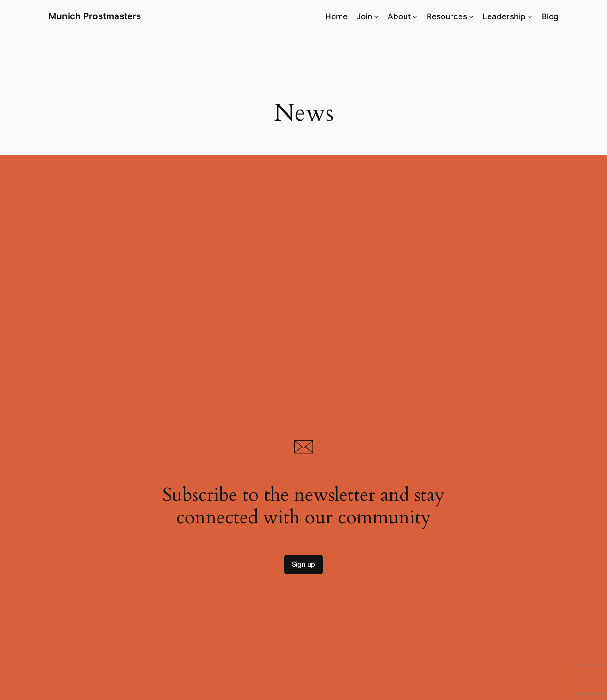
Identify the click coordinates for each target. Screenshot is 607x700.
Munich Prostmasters (95, 16)
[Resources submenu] (471, 16)
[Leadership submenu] (530, 16)
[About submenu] (415, 16)
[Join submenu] (376, 16)
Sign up (303, 564)
